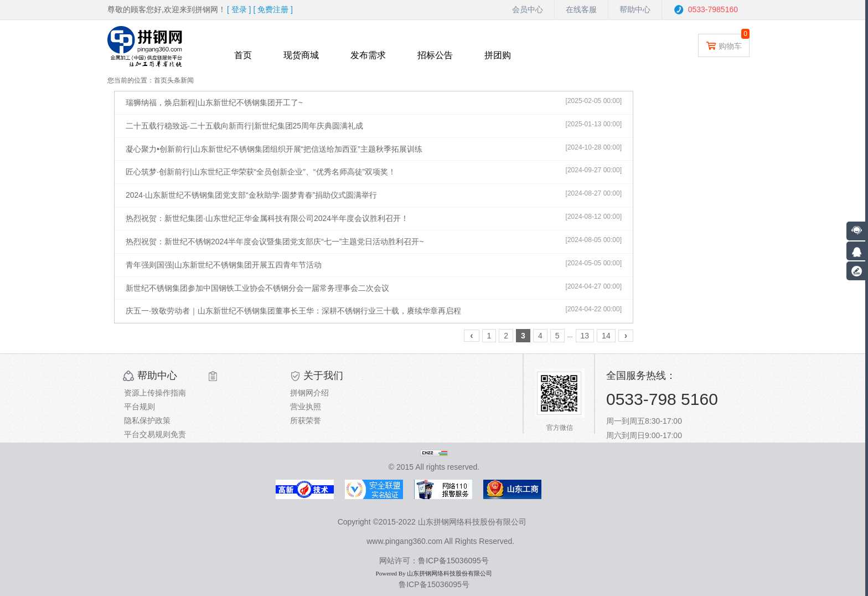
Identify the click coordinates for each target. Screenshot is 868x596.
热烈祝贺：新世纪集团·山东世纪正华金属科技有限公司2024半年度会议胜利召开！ (267, 218)
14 (606, 336)
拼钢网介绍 (309, 393)
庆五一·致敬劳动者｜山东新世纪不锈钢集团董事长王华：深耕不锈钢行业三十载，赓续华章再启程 (293, 311)
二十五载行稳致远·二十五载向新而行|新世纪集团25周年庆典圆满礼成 (244, 126)
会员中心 (528, 9)
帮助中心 (635, 9)
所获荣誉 (306, 420)
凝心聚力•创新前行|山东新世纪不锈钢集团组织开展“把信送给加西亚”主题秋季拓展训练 (274, 149)
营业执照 (306, 407)
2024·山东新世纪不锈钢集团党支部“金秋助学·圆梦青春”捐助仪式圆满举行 (251, 195)
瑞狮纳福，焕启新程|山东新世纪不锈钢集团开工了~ (214, 102)
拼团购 (498, 55)
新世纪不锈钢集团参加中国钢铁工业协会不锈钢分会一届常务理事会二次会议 (257, 288)
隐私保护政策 (147, 420)
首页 (243, 55)
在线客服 (581, 9)
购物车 (724, 45)
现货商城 (301, 55)
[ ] (239, 9)
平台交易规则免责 (155, 434)
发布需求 (368, 55)
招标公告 (435, 55)
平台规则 (139, 407)
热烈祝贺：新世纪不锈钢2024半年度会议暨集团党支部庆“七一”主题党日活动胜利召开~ (275, 242)
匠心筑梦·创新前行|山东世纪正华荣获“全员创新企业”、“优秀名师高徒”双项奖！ (261, 172)
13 (585, 336)
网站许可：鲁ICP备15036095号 (434, 561)
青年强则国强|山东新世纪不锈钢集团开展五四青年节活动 (224, 265)
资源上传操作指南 (155, 393)
